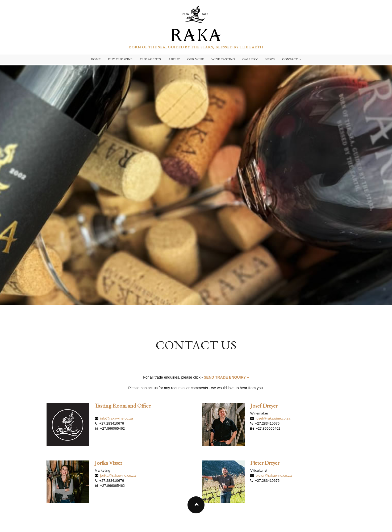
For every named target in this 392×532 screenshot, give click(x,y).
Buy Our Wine (120, 59)
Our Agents (150, 59)
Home (96, 59)
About (174, 59)
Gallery (250, 59)
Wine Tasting (223, 59)
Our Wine (195, 59)
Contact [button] (292, 59)
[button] (196, 505)
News (270, 59)
